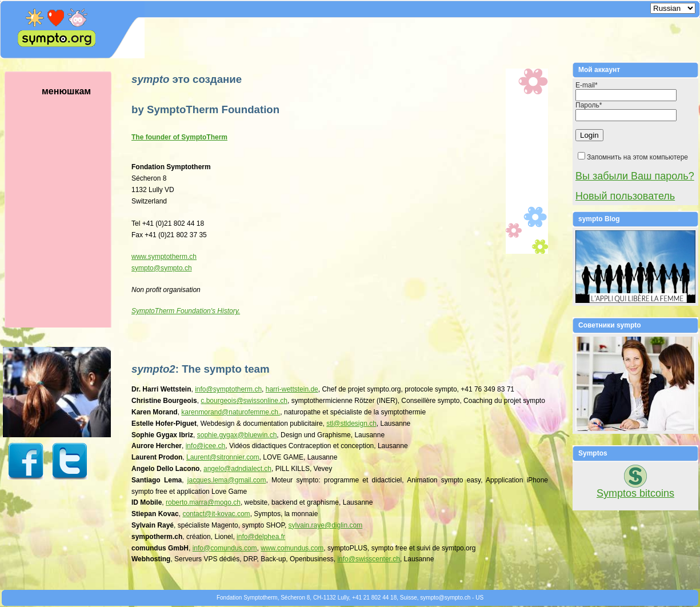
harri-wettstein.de (292, 389)
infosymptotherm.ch (228, 389)
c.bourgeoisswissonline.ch (244, 401)
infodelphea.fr (261, 537)
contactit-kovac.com (216, 514)
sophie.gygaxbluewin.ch (237, 435)
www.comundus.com (292, 548)
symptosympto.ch (162, 268)
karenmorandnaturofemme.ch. (231, 412)
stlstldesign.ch (351, 424)
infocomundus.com (225, 548)
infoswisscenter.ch (369, 559)
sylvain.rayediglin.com (326, 525)
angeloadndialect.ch (237, 469)
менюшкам (71, 207)
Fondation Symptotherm (247, 598)
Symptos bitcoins (635, 493)
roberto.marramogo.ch (203, 502)
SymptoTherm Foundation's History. (186, 311)
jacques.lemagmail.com (227, 480)
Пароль (589, 105)
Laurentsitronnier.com (223, 457)
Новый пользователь (625, 196)
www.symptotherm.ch (164, 257)
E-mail (587, 85)
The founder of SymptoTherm (179, 137)
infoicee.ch (206, 446)
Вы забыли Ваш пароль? (635, 176)
